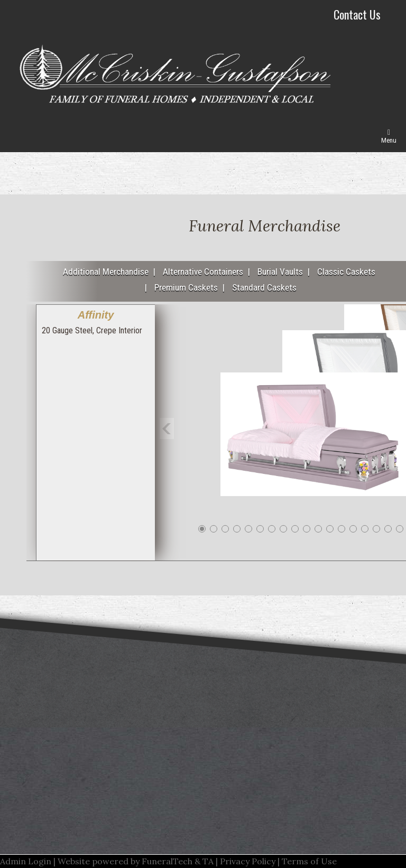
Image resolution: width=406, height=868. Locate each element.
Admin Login (26, 861)
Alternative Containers (203, 272)
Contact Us (357, 14)
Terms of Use (309, 861)
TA (208, 861)
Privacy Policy (248, 861)
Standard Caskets (264, 287)
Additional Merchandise (106, 272)
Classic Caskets (346, 272)
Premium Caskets (186, 287)
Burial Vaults (280, 272)
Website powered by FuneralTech (125, 861)
